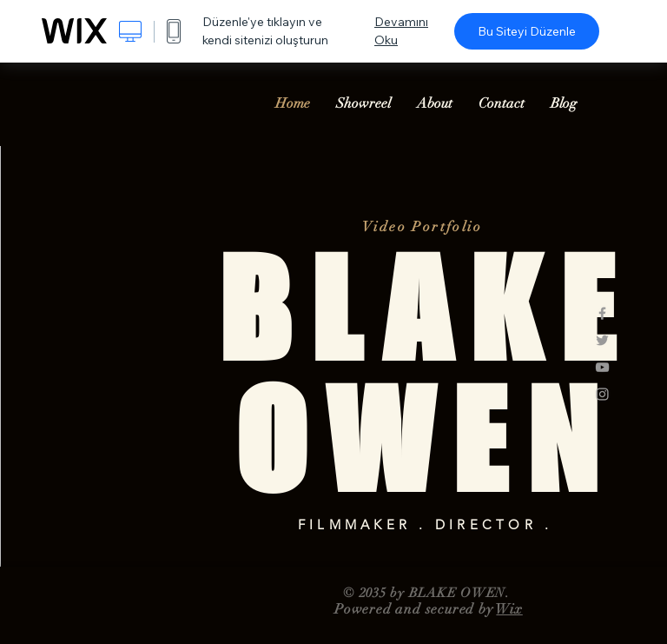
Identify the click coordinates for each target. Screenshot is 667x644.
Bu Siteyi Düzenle (527, 31)
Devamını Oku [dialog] (401, 31)
